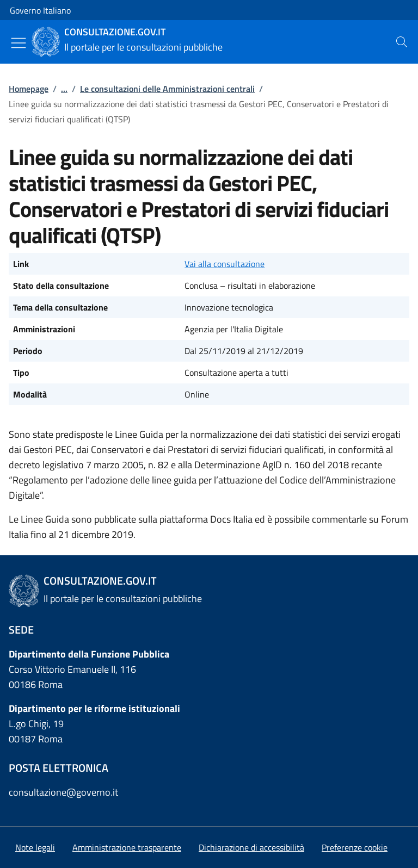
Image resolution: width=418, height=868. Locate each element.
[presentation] (402, 42)
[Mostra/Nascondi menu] (19, 43)
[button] (355, 847)
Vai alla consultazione (225, 264)
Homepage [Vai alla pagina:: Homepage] (29, 89)
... (64, 89)
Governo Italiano (40, 10)
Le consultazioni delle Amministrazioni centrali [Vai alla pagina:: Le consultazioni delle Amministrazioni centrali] (167, 89)
